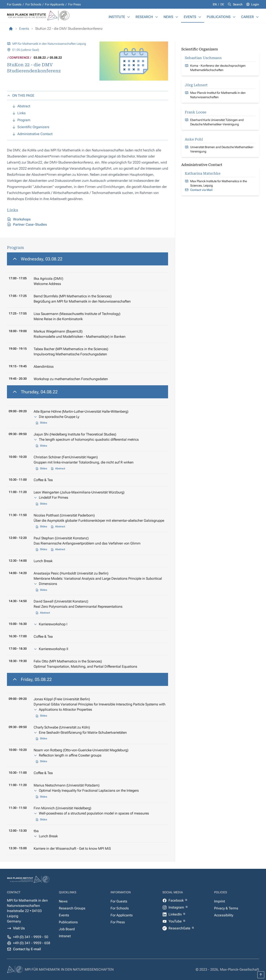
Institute (117, 17)
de (222, 4)
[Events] (200, 17)
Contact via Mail (201, 190)
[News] (177, 17)
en (215, 4)
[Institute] (129, 17)
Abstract (60, 468)
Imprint (220, 901)
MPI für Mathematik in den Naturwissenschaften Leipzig (49, 44)
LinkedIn (176, 914)
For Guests (14, 4)
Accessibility (224, 915)
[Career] (257, 17)
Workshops (22, 219)
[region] (88, 319)
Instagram (177, 907)
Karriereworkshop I (53, 624)
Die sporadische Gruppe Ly (59, 417)
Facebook (177, 900)
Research (144, 17)
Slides (44, 423)
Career (247, 17)
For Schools (33, 4)
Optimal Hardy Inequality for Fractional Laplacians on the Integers (89, 790)
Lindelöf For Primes (54, 497)
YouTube (176, 921)
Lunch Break (43, 561)
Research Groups (72, 908)
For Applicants (55, 4)
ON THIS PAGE (21, 95)
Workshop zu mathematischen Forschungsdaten (71, 379)
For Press (74, 4)
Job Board (67, 929)
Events (190, 17)
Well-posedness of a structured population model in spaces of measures (94, 813)
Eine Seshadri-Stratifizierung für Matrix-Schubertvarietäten (83, 733)
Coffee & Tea (43, 480)
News (168, 17)
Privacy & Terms (226, 908)
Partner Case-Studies (30, 224)
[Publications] (234, 17)
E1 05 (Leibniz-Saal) (26, 50)
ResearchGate (180, 928)
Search (238, 4)
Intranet (65, 936)
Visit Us (19, 928)
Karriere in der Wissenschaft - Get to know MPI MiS (72, 848)
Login (255, 4)
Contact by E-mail (27, 949)
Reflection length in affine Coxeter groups (70, 755)
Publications (219, 17)
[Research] (157, 17)
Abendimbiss (44, 367)
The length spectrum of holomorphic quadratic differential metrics (89, 440)
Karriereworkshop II (54, 649)
